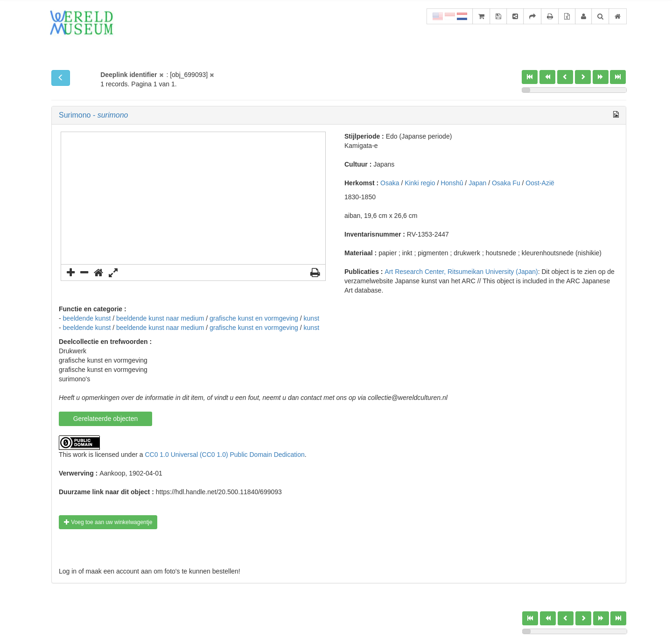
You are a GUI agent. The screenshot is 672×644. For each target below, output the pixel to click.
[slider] (526, 90)
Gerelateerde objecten (106, 419)
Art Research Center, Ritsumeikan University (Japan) (461, 272)
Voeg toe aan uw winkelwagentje (108, 522)
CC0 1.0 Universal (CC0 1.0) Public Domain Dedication (224, 455)
